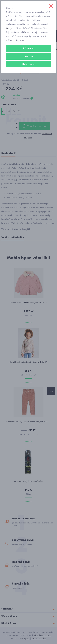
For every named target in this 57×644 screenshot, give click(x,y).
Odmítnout (28, 64)
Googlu (9, 28)
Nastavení (29, 56)
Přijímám (28, 48)
